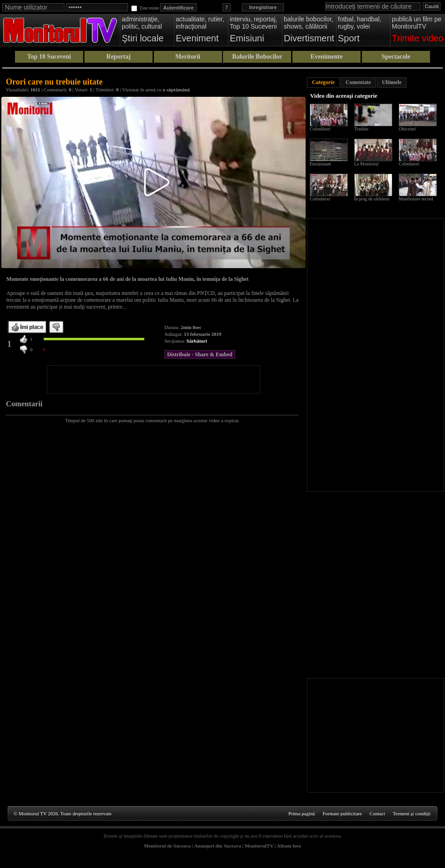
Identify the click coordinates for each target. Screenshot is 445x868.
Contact (377, 813)
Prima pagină (302, 813)
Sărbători (197, 341)
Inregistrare (263, 7)
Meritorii (188, 57)
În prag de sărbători (372, 199)
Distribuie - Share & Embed (200, 354)
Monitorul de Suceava (167, 846)
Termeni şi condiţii (412, 813)
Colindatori (409, 164)
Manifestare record (416, 199)
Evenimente (327, 57)
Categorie (323, 82)
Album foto (289, 846)
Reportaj (119, 57)
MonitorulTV (259, 846)
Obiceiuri (407, 129)
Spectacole (396, 57)
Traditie (361, 129)
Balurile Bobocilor (257, 57)
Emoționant (320, 164)
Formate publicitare (342, 813)
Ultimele (392, 82)
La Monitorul (366, 164)
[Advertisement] (153, 379)
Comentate (358, 82)
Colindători (320, 129)
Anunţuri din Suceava (218, 846)
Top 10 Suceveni (49, 57)
